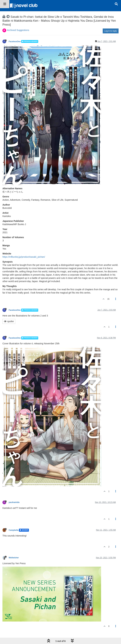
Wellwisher (14, 558)
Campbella (14, 530)
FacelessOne (15, 41)
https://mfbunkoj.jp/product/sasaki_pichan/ (24, 257)
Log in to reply (111, 31)
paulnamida (14, 502)
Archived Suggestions (18, 30)
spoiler (9, 321)
